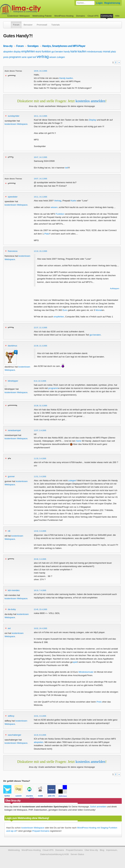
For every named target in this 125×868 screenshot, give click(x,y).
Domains (81, 16)
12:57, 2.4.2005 (40, 430)
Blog (102, 850)
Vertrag (58, 201)
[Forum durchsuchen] (85, 3)
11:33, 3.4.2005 (40, 458)
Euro (65, 310)
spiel (30, 57)
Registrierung (112, 3)
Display (93, 120)
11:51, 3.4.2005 (40, 477)
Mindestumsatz (86, 672)
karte (74, 51)
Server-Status (77, 854)
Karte (73, 201)
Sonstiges (33, 46)
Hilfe (117, 16)
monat (107, 52)
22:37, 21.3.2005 (41, 328)
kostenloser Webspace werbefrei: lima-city (33, 9)
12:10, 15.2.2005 (41, 251)
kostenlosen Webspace (16, 124)
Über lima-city (91, 850)
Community (107, 16)
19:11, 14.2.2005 (41, 197)
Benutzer (28, 25)
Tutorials (56, 25)
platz (113, 52)
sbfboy (11, 716)
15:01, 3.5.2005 (40, 716)
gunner (11, 476)
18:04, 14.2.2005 (41, 71)
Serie (79, 441)
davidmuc (13, 346)
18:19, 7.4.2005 (40, 590)
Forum (16, 25)
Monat (99, 310)
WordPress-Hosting (64, 16)
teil (34, 57)
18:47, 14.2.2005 (41, 157)
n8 (9, 531)
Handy (62, 78)
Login (99, 3)
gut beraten (57, 52)
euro (38, 52)
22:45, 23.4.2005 (41, 609)
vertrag (43, 57)
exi (9, 628)
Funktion (60, 214)
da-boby (12, 609)
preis (6, 57)
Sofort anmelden (98, 807)
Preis (99, 702)
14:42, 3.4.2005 (40, 531)
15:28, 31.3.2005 (41, 406)
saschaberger (14, 735)
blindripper (13, 381)
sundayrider (14, 116)
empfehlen (28, 51)
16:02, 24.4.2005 (41, 628)
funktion (46, 52)
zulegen (61, 57)
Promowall (42, 25)
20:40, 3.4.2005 (40, 559)
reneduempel (14, 430)
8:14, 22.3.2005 (40, 381)
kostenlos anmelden (90, 101)
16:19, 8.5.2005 (40, 735)
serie (24, 57)
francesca (13, 251)
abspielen (8, 52)
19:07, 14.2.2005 (41, 179)
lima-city (8, 46)
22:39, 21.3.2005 (41, 346)
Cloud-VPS (93, 16)
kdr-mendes (14, 590)
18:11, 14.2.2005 (41, 116)
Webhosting (14, 850)
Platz (47, 234)
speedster (13, 197)
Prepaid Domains (41, 831)
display (17, 52)
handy (67, 52)
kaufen (82, 51)
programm (15, 57)
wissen (53, 57)
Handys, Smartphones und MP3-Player (64, 46)
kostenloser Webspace (18, 16)
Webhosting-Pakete (42, 16)
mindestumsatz (95, 52)
